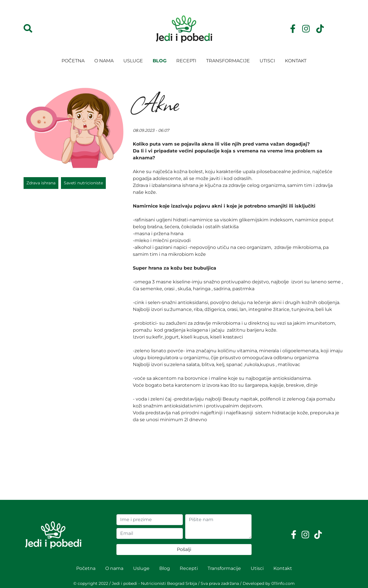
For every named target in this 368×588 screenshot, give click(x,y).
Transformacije (228, 61)
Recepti (186, 61)
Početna (73, 61)
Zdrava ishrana (41, 183)
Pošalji (184, 549)
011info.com (283, 583)
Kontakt (296, 61)
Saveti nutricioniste (83, 183)
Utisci (267, 61)
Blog (160, 61)
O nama (104, 61)
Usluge (133, 61)
